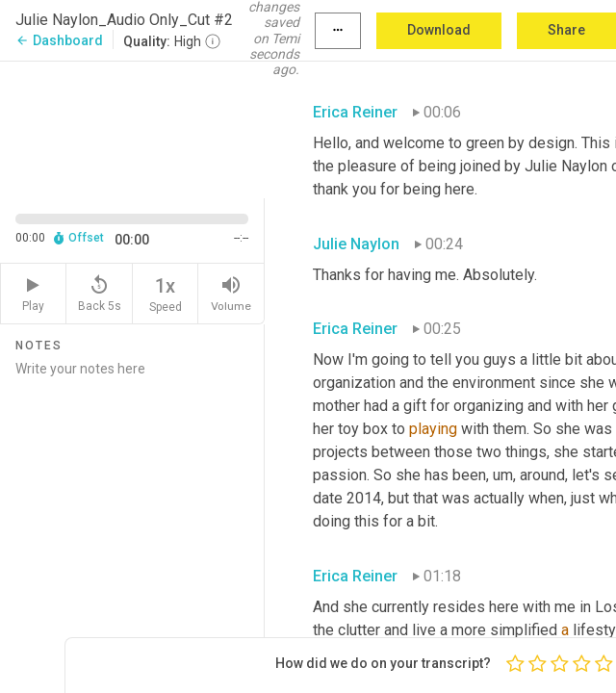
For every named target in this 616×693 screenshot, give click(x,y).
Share (566, 30)
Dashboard (59, 40)
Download (439, 30)
